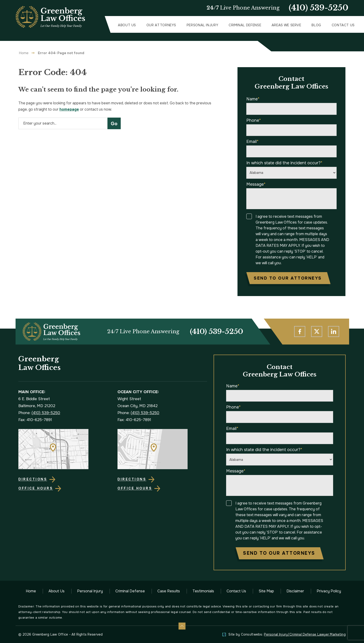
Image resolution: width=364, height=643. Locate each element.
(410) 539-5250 (319, 8)
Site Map (266, 591)
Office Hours (36, 488)
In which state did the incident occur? (284, 163)
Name (253, 99)
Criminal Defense (245, 25)
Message (256, 184)
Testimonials (203, 591)
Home (24, 53)
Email (252, 142)
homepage (69, 109)
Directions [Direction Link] (33, 479)
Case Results (169, 591)
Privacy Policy (329, 591)
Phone (254, 120)
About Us (127, 25)
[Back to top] (182, 626)
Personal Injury (203, 25)
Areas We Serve (286, 25)
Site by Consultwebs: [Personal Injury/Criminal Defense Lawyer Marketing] (287, 634)
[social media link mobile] (300, 332)
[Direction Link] (63, 449)
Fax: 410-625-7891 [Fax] (35, 420)
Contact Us (343, 25)
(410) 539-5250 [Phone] (216, 332)
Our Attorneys (161, 25)
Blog (316, 25)
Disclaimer (295, 591)
